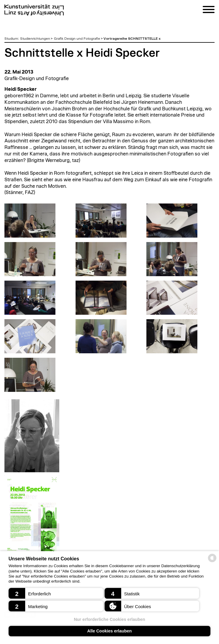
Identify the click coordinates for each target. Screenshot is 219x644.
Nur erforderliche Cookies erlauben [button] (109, 619)
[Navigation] (209, 11)
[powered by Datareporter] (212, 562)
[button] (56, 593)
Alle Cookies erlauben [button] (109, 631)
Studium (11, 39)
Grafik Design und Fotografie (77, 39)
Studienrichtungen (35, 39)
